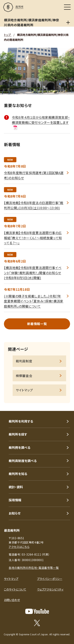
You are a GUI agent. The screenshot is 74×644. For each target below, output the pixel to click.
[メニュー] (67, 7)
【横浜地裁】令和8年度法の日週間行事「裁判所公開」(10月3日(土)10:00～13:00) (34, 205)
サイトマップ (24, 390)
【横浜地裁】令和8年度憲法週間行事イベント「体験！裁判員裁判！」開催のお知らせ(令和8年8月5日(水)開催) (33, 273)
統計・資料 (16, 487)
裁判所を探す (18, 434)
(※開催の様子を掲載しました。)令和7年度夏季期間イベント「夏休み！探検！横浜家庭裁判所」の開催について (34, 301)
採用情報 (15, 500)
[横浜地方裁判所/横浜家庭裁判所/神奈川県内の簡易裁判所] (68, 22)
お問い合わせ (12, 600)
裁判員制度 (24, 361)
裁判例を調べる (20, 447)
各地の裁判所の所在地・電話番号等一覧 (34, 568)
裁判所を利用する (21, 421)
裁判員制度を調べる (23, 461)
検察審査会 (24, 376)
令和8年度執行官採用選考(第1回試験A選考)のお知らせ (34, 175)
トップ (8, 35)
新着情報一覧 (37, 324)
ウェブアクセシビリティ (50, 589)
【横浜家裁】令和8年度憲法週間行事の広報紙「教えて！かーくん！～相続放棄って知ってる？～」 (33, 238)
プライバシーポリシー (50, 579)
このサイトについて (15, 589)
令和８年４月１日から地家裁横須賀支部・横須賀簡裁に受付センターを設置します (41, 122)
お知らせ (15, 513)
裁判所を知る (18, 474)
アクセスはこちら (19, 547)
